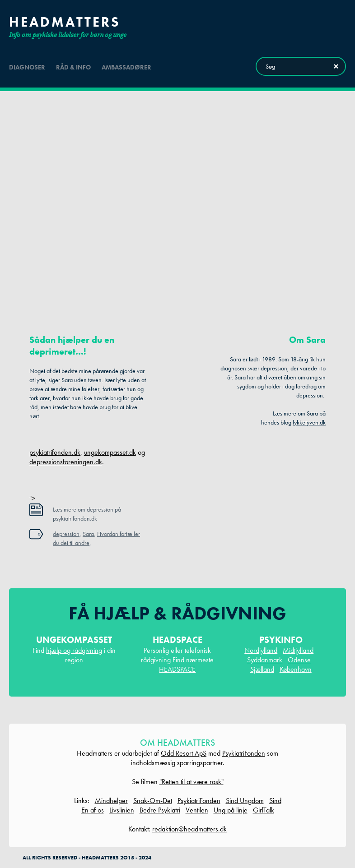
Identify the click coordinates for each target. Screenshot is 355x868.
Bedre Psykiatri (160, 810)
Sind (275, 801)
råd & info (73, 67)
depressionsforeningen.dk (66, 462)
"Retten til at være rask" (192, 782)
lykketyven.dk (309, 422)
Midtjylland (298, 650)
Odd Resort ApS (184, 753)
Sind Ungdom (245, 801)
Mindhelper (111, 801)
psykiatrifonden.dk (55, 452)
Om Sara (307, 340)
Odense (299, 660)
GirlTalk (264, 810)
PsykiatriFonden (244, 753)
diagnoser (27, 67)
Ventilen (197, 810)
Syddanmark (265, 660)
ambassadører (126, 67)
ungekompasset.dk (110, 452)
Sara (88, 534)
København (296, 669)
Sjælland (262, 669)
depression (66, 534)
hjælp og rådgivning (74, 650)
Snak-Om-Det (153, 801)
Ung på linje (231, 810)
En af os (93, 810)
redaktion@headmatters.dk (189, 829)
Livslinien (122, 810)
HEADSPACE (177, 669)
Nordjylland (261, 650)
